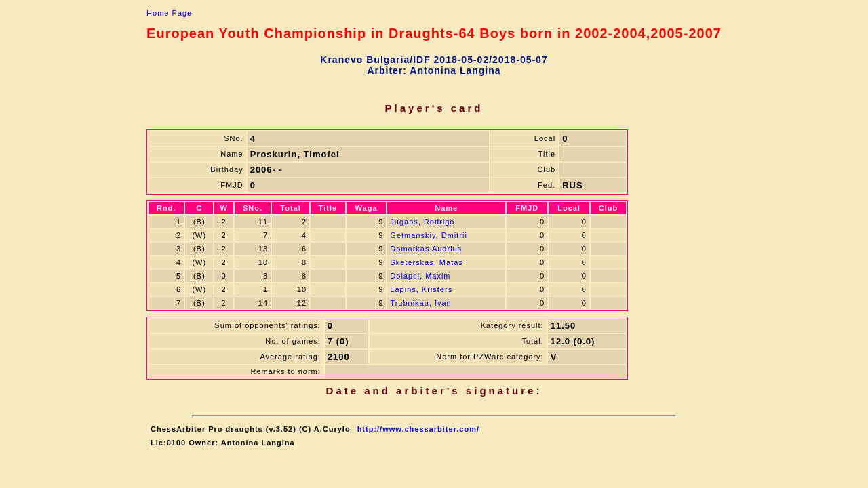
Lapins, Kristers (421, 289)
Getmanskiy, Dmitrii (429, 235)
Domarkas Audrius (426, 249)
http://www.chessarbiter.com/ (418, 429)
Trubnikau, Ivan (420, 303)
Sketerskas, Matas (426, 262)
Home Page (169, 13)
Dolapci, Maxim (420, 276)
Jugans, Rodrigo (422, 222)
